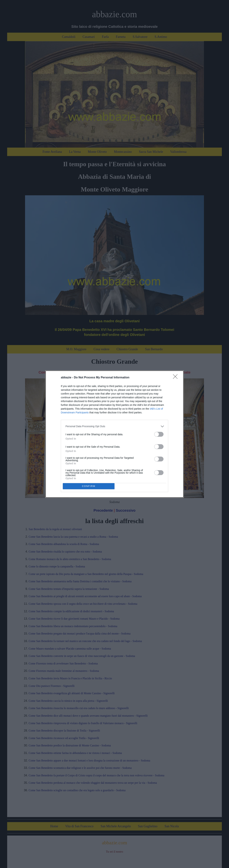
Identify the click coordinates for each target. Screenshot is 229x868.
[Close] (176, 378)
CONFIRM (89, 486)
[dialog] (114, 434)
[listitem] (114, 426)
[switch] (159, 434)
